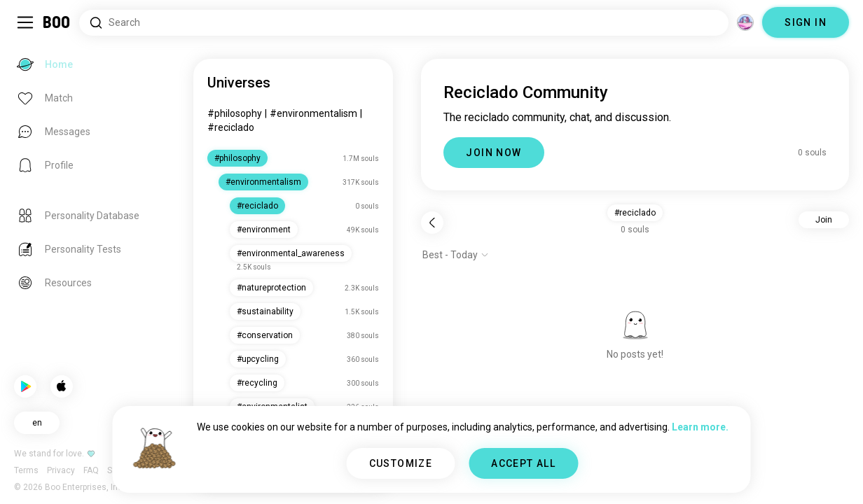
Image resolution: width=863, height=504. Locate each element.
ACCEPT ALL (523, 463)
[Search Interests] (404, 23)
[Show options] (456, 255)
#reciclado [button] (635, 213)
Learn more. (700, 427)
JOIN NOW (493, 153)
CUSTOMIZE (401, 463)
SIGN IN (806, 22)
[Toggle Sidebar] (25, 22)
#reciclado (231, 127)
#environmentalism (313, 113)
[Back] (432, 223)
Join (824, 220)
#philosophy (235, 113)
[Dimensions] (745, 22)
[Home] (57, 22)
